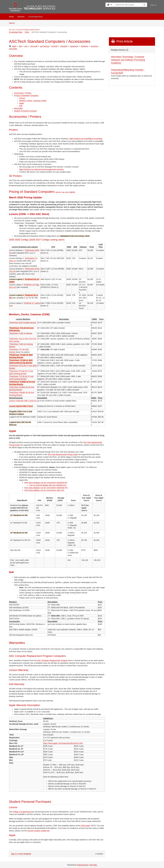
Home (11, 17)
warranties (13, 49)
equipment (74, 46)
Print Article (122, 41)
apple (14, 46)
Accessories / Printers (23, 93)
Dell (21, 106)
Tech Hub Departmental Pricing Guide (63, 454)
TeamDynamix (83, 865)
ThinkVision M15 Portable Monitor (23, 323)
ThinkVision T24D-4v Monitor (21, 333)
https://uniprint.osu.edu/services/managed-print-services (41, 169)
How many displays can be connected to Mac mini (44, 490)
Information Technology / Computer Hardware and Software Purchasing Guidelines (128, 60)
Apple (22, 103)
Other (27, 32)
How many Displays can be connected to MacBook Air (46, 483)
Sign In (153, 5)
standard (64, 46)
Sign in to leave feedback (21, 854)
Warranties (18, 108)
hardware (84, 46)
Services (21, 17)
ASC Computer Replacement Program (52, 660)
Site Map (93, 865)
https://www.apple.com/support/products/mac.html (63, 743)
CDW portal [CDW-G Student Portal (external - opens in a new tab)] (85, 826)
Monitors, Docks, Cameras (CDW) (33, 101)
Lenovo (22, 98)
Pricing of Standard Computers (26, 96)
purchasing (44, 46)
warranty (94, 46)
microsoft (34, 46)
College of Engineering (22, 812)
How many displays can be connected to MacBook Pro (46, 488)
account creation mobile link (38, 831)
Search (13, 23)
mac (26, 46)
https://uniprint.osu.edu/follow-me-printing (86, 139)
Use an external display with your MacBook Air (48, 485)
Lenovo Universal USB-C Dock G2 (23, 401)
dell (20, 46)
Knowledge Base (35, 17)
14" (27, 298)
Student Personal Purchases (25, 111)
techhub (55, 46)
